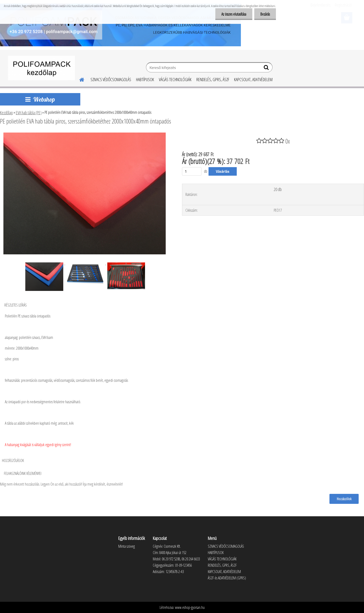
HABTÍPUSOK (145, 79)
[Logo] (41, 68)
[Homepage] (79, 79)
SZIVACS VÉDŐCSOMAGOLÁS (111, 79)
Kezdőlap (6, 113)
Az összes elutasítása (234, 14)
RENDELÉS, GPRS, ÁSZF (213, 79)
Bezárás (265, 14)
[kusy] (192, 171)
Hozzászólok (344, 499)
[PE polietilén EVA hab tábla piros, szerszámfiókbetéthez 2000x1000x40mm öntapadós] (85, 134)
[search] (267, 68)
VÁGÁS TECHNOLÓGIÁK (175, 79)
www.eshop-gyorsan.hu (190, 607)
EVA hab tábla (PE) (29, 113)
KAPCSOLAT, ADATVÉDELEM (253, 79)
